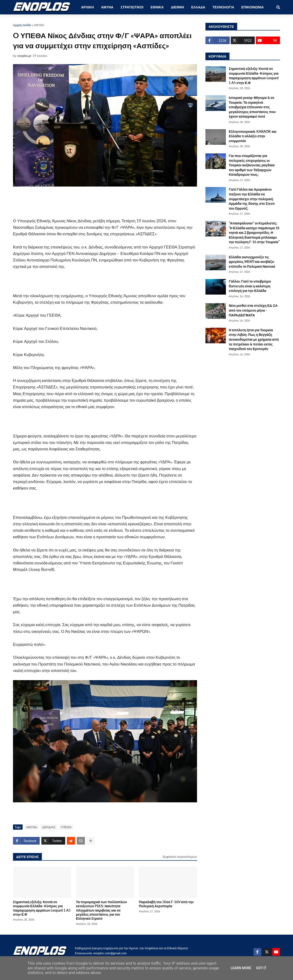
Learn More (241, 968)
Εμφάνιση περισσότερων (180, 857)
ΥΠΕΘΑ (66, 827)
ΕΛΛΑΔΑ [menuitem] (198, 7)
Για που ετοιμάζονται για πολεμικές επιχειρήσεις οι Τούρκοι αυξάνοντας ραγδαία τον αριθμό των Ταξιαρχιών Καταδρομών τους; (252, 165)
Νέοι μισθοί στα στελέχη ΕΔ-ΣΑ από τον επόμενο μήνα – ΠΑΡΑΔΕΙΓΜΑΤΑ (253, 310)
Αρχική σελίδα (22, 25)
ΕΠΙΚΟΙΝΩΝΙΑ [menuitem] (252, 7)
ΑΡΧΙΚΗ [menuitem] (87, 7)
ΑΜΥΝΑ (39, 25)
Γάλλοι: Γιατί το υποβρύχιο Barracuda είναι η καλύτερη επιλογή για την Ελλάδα (250, 286)
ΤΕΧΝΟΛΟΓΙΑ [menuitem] (223, 7)
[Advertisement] (107, 202)
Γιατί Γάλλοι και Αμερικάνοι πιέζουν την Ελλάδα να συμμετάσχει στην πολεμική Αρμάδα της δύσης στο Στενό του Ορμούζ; (252, 199)
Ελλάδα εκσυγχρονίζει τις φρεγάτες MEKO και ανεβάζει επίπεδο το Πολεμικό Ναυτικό (252, 262)
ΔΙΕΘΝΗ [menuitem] (177, 7)
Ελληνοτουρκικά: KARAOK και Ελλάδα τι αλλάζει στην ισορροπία (253, 136)
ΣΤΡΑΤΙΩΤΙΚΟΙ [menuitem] (132, 7)
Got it (261, 968)
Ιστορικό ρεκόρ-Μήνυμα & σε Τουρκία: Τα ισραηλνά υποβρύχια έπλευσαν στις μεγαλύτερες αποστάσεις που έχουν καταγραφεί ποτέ (252, 107)
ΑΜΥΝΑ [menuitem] (107, 7)
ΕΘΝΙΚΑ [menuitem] (157, 7)
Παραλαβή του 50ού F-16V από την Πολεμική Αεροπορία (166, 904)
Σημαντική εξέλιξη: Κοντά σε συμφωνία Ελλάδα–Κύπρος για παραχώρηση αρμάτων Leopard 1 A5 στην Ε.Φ (42, 908)
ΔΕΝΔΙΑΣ (49, 827)
